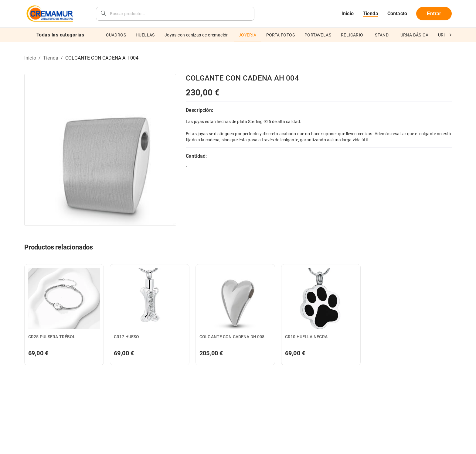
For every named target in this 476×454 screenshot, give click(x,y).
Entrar (434, 14)
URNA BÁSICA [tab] (414, 35)
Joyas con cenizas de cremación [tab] (197, 35)
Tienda (371, 14)
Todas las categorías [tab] (60, 35)
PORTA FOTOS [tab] (280, 35)
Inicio (348, 14)
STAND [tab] (382, 35)
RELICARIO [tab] (352, 35)
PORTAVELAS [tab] (318, 35)
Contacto (397, 14)
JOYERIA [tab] (248, 35)
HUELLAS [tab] (145, 35)
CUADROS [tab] (116, 35)
